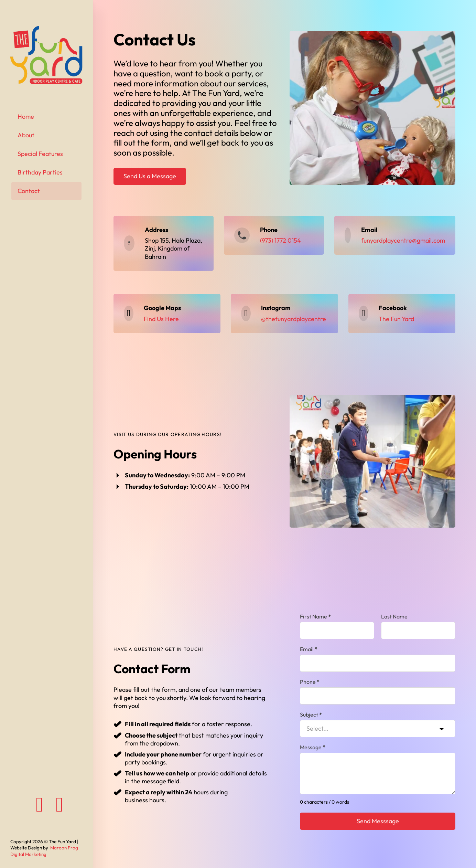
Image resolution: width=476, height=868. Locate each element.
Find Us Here (161, 319)
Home (26, 117)
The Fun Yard (396, 319)
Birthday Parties (40, 172)
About (26, 135)
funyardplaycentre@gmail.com (403, 240)
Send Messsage (378, 821)
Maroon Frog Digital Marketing (44, 851)
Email (309, 649)
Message (313, 747)
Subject (311, 714)
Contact (29, 191)
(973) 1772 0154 (280, 240)
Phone (310, 682)
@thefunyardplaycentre (294, 319)
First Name (315, 616)
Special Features (40, 154)
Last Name (394, 616)
